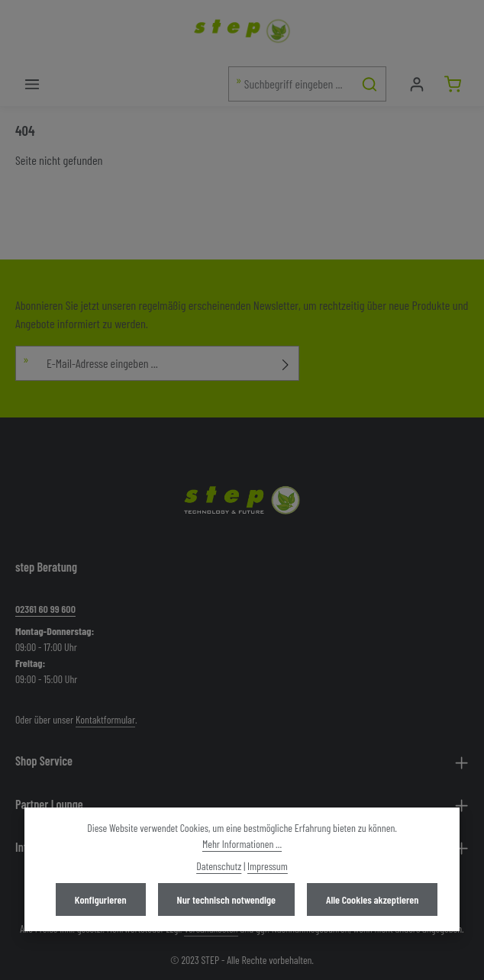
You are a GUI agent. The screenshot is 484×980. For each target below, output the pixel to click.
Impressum (268, 866)
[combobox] (291, 84)
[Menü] (32, 84)
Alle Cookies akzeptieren (372, 899)
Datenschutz (219, 866)
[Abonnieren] (286, 363)
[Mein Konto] (416, 84)
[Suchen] (370, 84)
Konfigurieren (101, 899)
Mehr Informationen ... (242, 844)
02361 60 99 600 (45, 609)
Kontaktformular (105, 719)
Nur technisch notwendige (226, 899)
